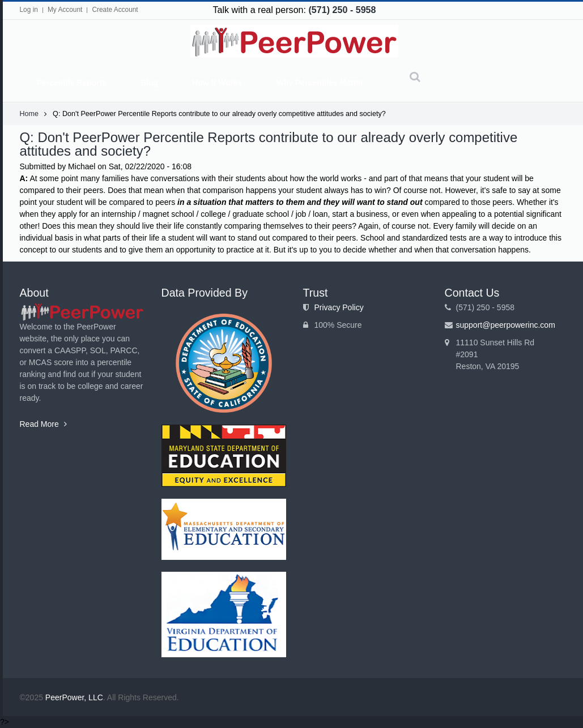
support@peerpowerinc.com (506, 325)
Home (29, 114)
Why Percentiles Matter (320, 83)
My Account (65, 10)
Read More (43, 424)
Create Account (115, 10)
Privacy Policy (339, 307)
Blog (149, 83)
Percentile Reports (72, 83)
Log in (29, 10)
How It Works (217, 83)
